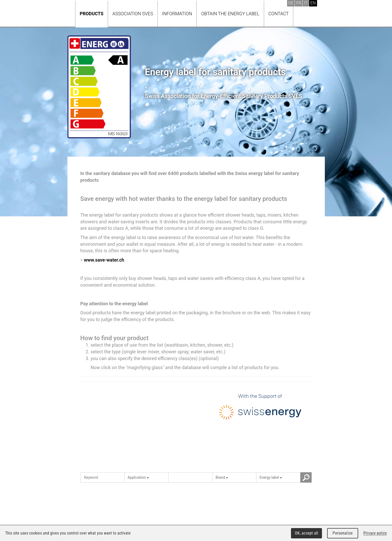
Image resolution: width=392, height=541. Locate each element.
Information (177, 14)
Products (92, 14)
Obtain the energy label (230, 14)
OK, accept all (307, 533)
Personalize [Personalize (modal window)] (343, 533)
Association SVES (133, 14)
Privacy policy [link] (375, 533)
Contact (279, 14)
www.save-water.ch (104, 260)
